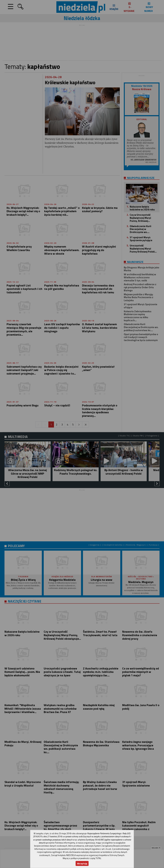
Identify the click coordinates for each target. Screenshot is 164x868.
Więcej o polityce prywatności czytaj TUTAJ (82, 858)
